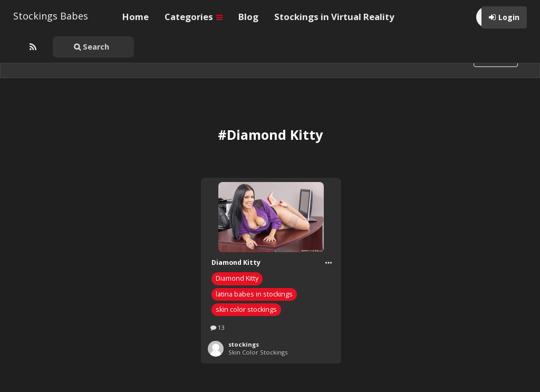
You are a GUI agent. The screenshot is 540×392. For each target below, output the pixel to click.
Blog (248, 17)
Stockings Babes (51, 16)
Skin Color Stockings (258, 352)
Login (509, 17)
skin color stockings (246, 309)
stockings (244, 344)
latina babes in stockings (254, 294)
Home (136, 17)
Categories (194, 17)
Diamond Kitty (237, 278)
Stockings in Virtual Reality (334, 17)
